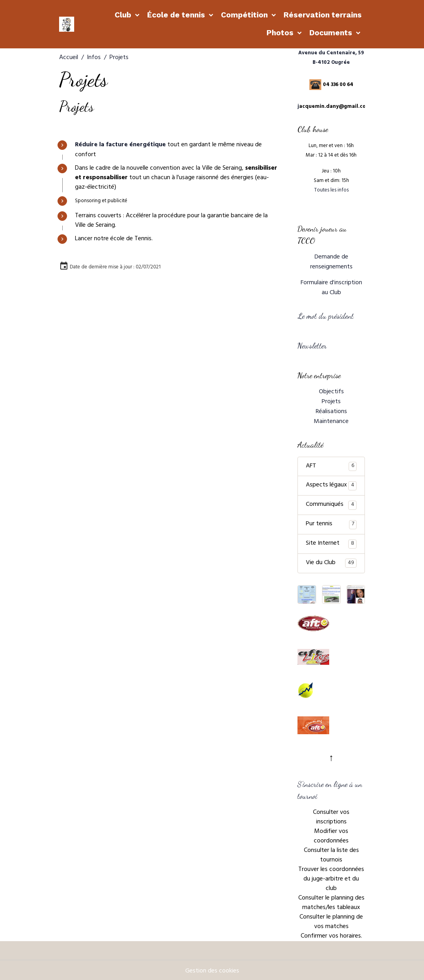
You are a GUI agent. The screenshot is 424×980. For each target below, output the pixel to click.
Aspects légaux (331, 483)
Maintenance (331, 419)
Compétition (245, 15)
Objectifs (331, 391)
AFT (331, 464)
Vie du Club (331, 561)
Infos (94, 58)
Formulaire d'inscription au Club (331, 287)
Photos (281, 33)
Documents (332, 33)
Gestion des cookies (212, 969)
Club (124, 15)
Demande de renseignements (331, 262)
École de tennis (177, 15)
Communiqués (331, 503)
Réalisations (331, 410)
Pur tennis (331, 522)
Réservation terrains (323, 15)
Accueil (69, 58)
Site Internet (331, 542)
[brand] (67, 24)
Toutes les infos (331, 191)
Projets (331, 400)
